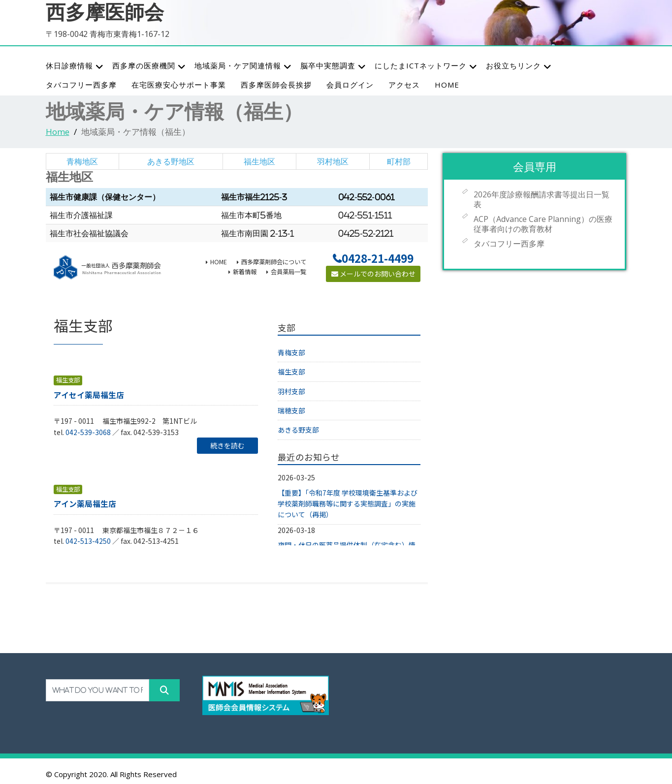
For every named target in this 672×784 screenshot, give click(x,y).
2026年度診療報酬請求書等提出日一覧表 (542, 199)
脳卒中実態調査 (333, 66)
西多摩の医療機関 (149, 66)
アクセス (404, 85)
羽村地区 (333, 161)
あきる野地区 (171, 161)
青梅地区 (82, 161)
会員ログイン (350, 85)
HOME (447, 85)
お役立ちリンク (519, 66)
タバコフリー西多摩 (81, 85)
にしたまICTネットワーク (426, 66)
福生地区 (259, 161)
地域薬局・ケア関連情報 (243, 66)
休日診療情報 (75, 66)
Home (58, 132)
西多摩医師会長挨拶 (276, 85)
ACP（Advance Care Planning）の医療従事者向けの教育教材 (543, 224)
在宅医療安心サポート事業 (179, 85)
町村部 (399, 161)
